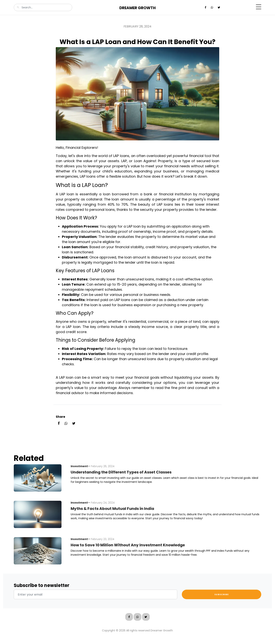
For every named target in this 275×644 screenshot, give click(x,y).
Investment (79, 466)
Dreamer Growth (137, 8)
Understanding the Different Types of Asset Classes (121, 472)
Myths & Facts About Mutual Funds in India (112, 509)
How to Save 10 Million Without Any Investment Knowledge (128, 545)
